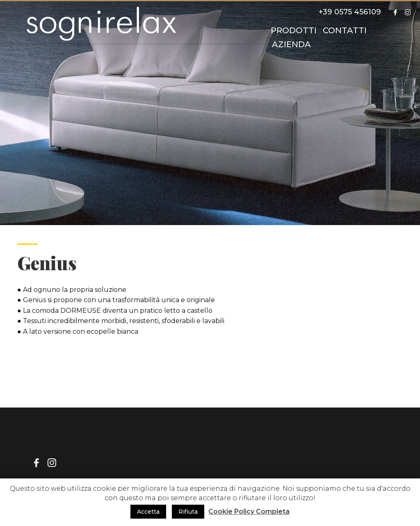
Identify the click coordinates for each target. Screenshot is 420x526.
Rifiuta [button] (188, 512)
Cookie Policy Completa (249, 511)
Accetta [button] (148, 512)
